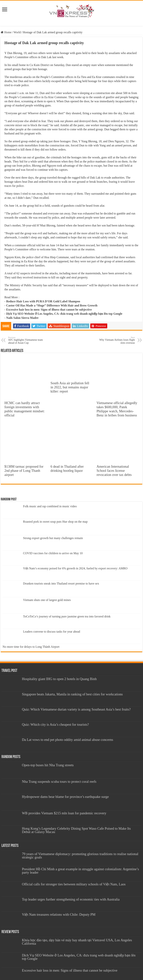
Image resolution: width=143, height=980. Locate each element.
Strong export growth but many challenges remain (53, 538)
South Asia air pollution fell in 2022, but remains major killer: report (70, 387)
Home (6, 32)
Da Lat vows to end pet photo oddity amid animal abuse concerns (68, 740)
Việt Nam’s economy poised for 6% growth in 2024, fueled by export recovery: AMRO (75, 568)
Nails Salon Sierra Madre (22, 318)
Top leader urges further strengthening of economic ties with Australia (71, 899)
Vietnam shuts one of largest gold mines (47, 600)
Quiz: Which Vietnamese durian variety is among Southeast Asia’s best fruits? (76, 709)
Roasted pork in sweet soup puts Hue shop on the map (55, 522)
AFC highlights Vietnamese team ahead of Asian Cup (27, 340)
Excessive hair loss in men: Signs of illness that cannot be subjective (49, 310)
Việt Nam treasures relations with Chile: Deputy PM (59, 914)
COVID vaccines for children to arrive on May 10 (53, 553)
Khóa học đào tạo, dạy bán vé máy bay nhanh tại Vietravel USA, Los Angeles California (77, 942)
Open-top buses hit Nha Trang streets (48, 765)
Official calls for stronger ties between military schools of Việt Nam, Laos (74, 884)
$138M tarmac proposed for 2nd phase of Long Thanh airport (24, 471)
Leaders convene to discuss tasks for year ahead (52, 632)
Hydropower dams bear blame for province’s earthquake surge (65, 797)
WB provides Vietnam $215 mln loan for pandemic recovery (64, 813)
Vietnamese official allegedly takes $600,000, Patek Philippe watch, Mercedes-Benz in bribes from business (117, 409)
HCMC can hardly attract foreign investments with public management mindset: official (25, 409)
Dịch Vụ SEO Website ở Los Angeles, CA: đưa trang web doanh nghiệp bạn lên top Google (64, 314)
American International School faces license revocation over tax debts (114, 471)
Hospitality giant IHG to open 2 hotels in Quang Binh (59, 679)
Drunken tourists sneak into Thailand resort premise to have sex (61, 583)
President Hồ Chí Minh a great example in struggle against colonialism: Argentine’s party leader (80, 871)
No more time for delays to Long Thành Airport (31, 647)
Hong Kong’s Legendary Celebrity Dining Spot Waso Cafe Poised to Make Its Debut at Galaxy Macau (76, 830)
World (17, 32)
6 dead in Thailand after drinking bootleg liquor (67, 468)
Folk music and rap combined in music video (50, 506)
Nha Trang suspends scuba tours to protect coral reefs (59, 782)
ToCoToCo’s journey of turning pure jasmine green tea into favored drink (67, 616)
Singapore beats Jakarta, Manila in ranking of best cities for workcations (72, 694)
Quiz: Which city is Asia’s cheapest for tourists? (55, 724)
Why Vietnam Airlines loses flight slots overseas (116, 340)
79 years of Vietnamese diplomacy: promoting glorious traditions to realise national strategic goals (80, 856)
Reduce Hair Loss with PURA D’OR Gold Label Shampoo (43, 301)
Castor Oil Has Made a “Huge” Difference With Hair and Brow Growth (52, 305)
